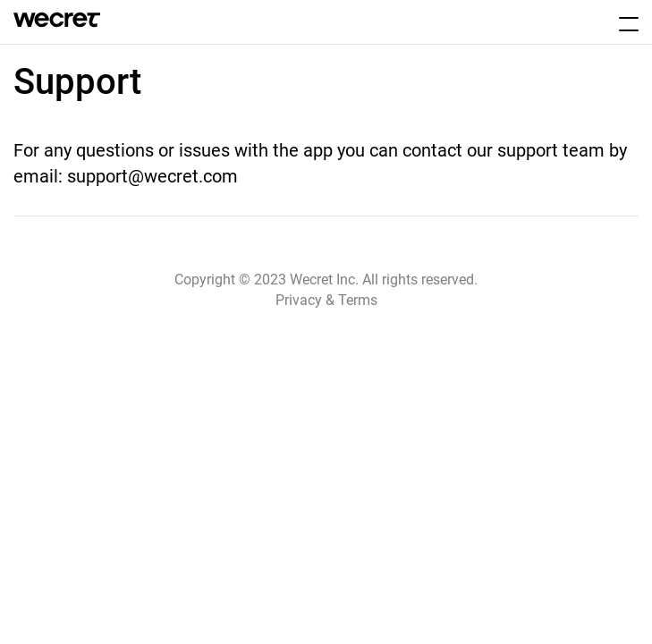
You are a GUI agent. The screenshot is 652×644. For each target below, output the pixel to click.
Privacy (299, 300)
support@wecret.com (152, 176)
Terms (358, 300)
